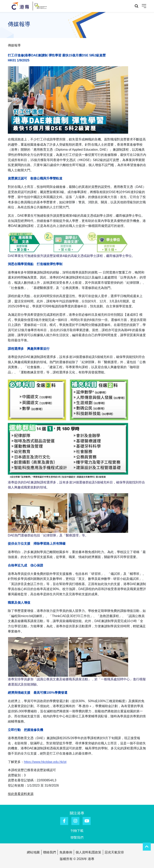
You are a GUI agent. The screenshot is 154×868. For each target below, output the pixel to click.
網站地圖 (33, 852)
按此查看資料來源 (21, 794)
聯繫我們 (77, 837)
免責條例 (66, 852)
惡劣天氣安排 (114, 852)
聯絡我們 (50, 852)
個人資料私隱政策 (88, 852)
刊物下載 (77, 831)
